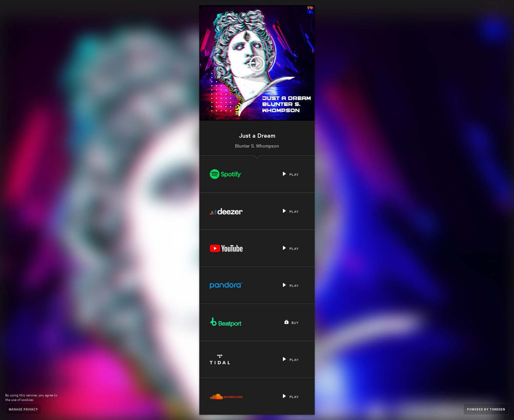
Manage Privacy (23, 409)
